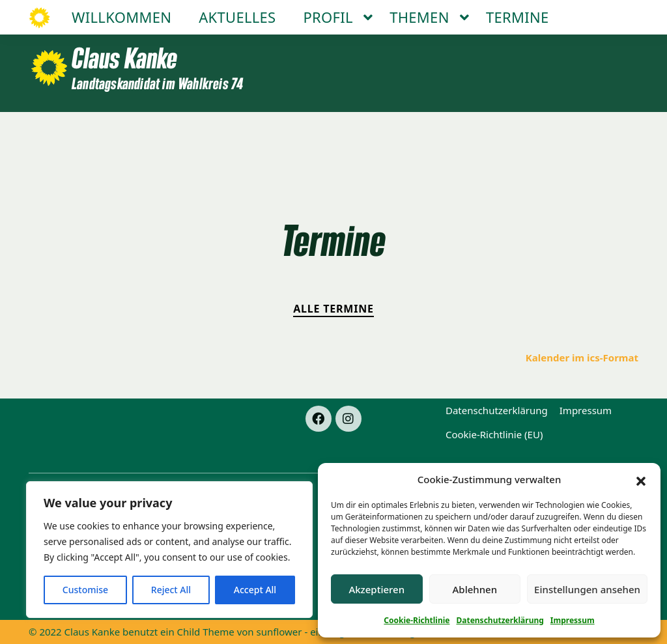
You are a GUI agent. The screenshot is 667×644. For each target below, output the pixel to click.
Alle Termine (333, 309)
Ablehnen (475, 589)
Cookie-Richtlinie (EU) (494, 434)
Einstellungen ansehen (587, 589)
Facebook (463, 12)
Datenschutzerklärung (500, 620)
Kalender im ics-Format (582, 357)
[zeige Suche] (622, 12)
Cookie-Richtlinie (417, 620)
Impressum (573, 620)
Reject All (171, 590)
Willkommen (121, 129)
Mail (582, 12)
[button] (641, 480)
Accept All (255, 590)
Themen (419, 129)
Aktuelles (237, 129)
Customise (85, 590)
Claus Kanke (124, 57)
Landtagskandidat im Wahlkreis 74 (157, 83)
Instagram (529, 12)
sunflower (279, 632)
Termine (518, 129)
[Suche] (610, 12)
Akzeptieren (376, 589)
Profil (328, 129)
